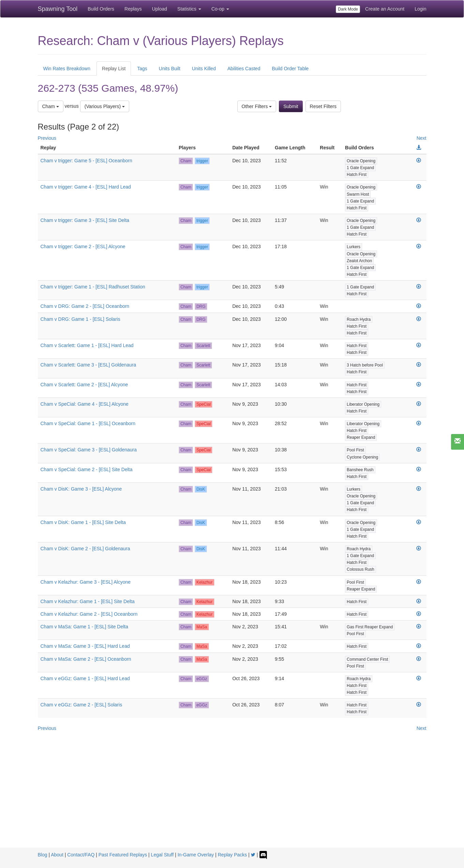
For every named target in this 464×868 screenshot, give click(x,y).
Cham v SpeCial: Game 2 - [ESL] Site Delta (87, 469)
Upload (160, 9)
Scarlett (203, 346)
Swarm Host (358, 194)
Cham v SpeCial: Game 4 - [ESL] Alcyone (85, 404)
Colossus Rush (361, 569)
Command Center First (367, 659)
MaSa (202, 627)
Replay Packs (233, 855)
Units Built (170, 69)
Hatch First (357, 175)
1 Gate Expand (360, 168)
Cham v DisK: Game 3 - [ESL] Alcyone (81, 489)
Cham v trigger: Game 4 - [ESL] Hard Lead (86, 187)
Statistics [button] (189, 9)
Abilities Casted (244, 69)
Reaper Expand (361, 437)
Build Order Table (290, 69)
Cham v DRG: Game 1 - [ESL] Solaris (80, 319)
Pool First (355, 450)
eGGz (202, 679)
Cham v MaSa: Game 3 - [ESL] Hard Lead (85, 646)
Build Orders (101, 9)
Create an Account (385, 9)
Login (420, 9)
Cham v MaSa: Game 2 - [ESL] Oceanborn (86, 659)
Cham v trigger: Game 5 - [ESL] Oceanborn (86, 161)
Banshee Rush (360, 470)
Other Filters (257, 106)
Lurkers (354, 247)
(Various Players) (105, 106)
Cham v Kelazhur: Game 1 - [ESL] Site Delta (88, 601)
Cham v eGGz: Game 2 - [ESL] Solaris (81, 705)
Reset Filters (323, 106)
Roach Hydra (359, 319)
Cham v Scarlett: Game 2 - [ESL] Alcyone (84, 385)
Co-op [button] (220, 9)
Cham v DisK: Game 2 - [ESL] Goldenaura (85, 549)
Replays (133, 9)
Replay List (114, 69)
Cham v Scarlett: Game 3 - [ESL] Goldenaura (88, 365)
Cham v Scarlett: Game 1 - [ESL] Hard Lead (87, 345)
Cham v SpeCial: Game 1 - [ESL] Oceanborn (88, 423)
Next (422, 138)
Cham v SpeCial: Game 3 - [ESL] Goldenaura (89, 450)
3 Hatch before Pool (365, 365)
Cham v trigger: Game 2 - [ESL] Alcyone (83, 246)
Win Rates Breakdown (67, 69)
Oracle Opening (361, 161)
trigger (202, 161)
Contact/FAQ (81, 855)
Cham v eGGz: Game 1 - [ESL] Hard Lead (85, 678)
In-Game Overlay (196, 855)
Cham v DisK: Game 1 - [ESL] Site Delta (83, 522)
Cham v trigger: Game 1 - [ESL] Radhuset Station (93, 287)
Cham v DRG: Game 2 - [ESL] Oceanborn (85, 306)
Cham (51, 106)
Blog (43, 855)
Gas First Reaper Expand (370, 627)
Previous (47, 138)
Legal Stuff (162, 855)
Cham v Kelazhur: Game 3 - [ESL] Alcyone (86, 582)
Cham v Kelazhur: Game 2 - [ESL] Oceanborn (89, 614)
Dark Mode (348, 9)
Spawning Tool (58, 9)
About (57, 855)
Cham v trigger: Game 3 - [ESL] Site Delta (85, 220)
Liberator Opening (363, 404)
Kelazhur (204, 582)
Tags (142, 69)
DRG (201, 306)
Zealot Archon (359, 261)
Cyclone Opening (362, 457)
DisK (201, 489)
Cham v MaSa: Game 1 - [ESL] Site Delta (85, 627)
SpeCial (204, 404)
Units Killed (204, 69)
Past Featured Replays (123, 855)
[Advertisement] (232, 796)
